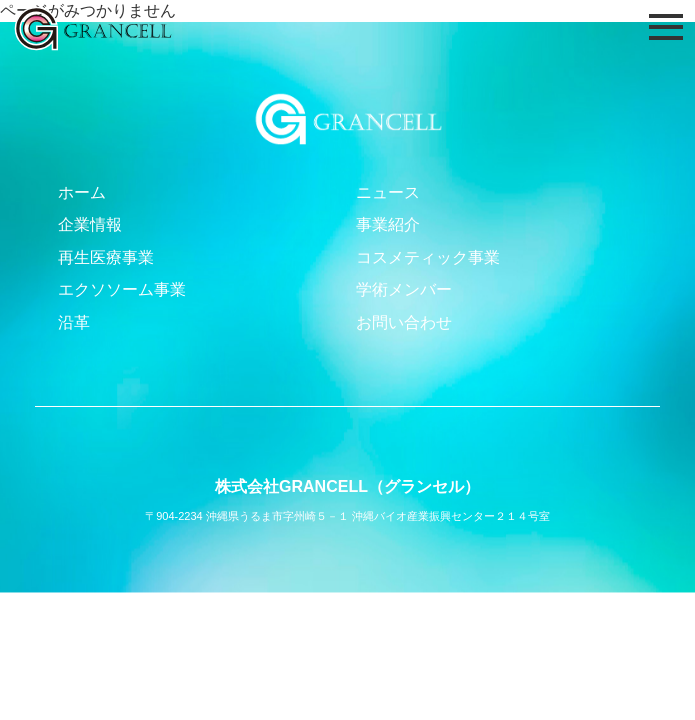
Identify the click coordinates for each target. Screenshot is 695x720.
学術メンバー (404, 289)
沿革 (74, 322)
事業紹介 (388, 224)
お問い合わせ (404, 322)
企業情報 (90, 224)
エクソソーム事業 (122, 289)
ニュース (388, 192)
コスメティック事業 (428, 257)
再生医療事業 (106, 257)
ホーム (82, 192)
